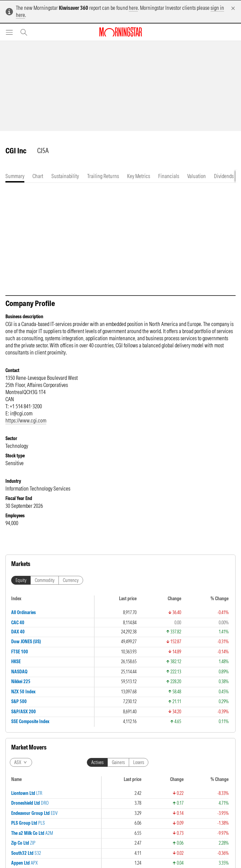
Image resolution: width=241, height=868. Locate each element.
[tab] (15, 176)
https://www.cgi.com (26, 420)
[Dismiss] (233, 8)
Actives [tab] (97, 762)
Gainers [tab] (118, 762)
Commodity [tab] (45, 580)
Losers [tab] (139, 762)
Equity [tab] (21, 580)
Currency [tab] (71, 580)
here (133, 8)
